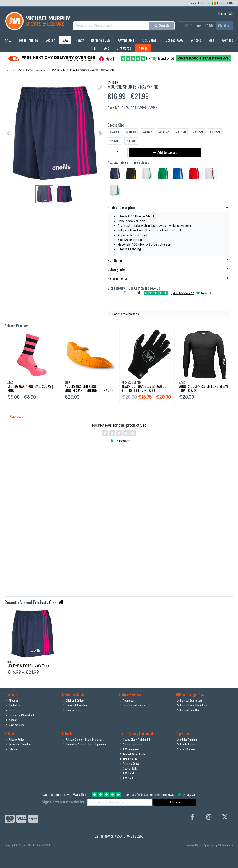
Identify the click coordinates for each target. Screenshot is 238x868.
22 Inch (148, 132)
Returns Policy (72, 710)
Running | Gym (101, 40)
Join (231, 13)
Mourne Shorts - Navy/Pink (28, 666)
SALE (8, 40)
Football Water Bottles (133, 754)
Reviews (16, 417)
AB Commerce (226, 845)
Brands (11, 710)
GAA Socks (127, 778)
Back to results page (126, 314)
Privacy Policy (15, 739)
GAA (65, 40)
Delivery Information (75, 705)
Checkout (225, 26)
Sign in (222, 13)
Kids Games (150, 40)
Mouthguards (128, 759)
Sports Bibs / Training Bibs (136, 739)
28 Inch (198, 132)
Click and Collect (74, 700)
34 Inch (132, 141)
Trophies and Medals (133, 705)
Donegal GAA (174, 40)
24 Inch (164, 132)
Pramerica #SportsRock (20, 715)
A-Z (107, 48)
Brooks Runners (187, 744)
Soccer (50, 40)
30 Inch (215, 132)
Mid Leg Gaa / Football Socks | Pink (30, 388)
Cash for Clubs (15, 725)
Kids (94, 48)
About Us (12, 700)
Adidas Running (187, 739)
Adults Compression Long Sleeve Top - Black (204, 388)
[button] (100, 88)
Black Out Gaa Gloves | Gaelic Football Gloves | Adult (144, 388)
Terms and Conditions (19, 744)
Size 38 (114, 132)
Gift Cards (124, 48)
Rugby (80, 40)
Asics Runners (186, 749)
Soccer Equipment (131, 744)
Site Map (12, 749)
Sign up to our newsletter (63, 802)
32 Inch (115, 141)
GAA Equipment (129, 749)
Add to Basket (165, 152)
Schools (196, 40)
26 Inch (181, 132)
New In (143, 48)
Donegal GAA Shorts (189, 710)
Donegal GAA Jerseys (190, 700)
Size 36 (131, 132)
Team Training (28, 40)
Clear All (56, 602)
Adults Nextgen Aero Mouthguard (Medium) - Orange (89, 388)
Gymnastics (126, 40)
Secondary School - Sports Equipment (85, 744)
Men (211, 40)
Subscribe (175, 802)
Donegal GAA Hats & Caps (192, 705)
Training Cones (130, 763)
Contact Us (204, 3)
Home (193, 3)
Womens (227, 40)
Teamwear (127, 700)
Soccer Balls (128, 768)
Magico (199, 845)
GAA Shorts (127, 773)
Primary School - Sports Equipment (83, 739)
